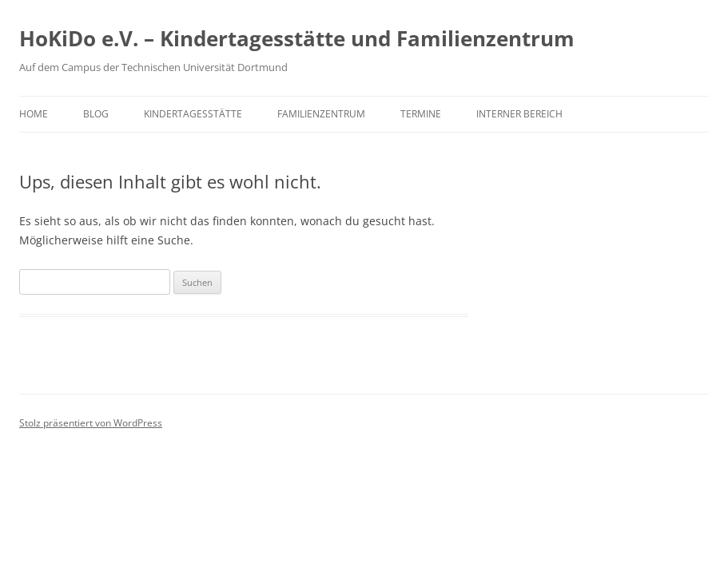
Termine (421, 114)
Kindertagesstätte (193, 114)
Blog (96, 114)
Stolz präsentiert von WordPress (91, 423)
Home (34, 114)
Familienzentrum (321, 114)
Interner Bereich (519, 114)
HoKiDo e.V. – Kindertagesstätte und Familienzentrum (297, 38)
